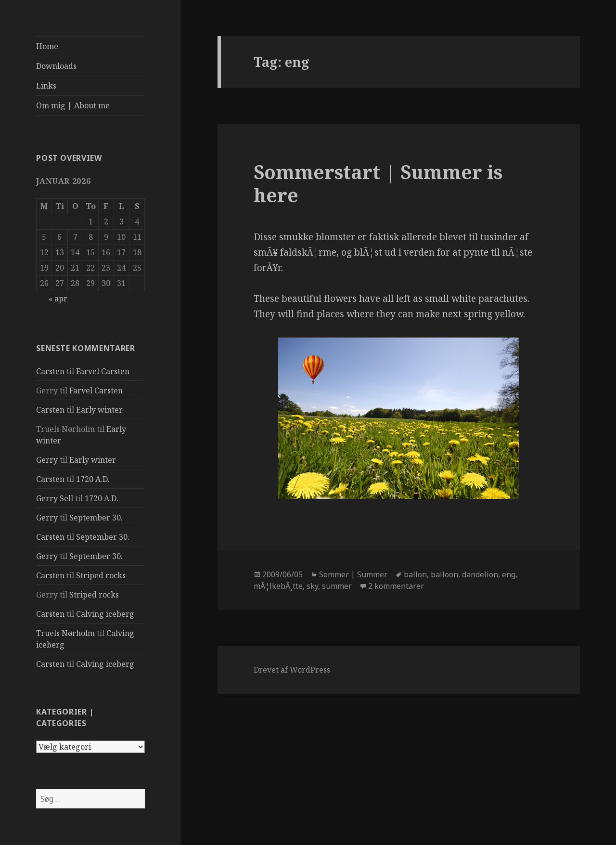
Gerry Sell (55, 498)
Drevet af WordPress (292, 670)
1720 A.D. (93, 479)
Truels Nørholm (65, 633)
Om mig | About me (73, 105)
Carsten (50, 371)
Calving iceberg (105, 614)
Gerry (47, 460)
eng (509, 574)
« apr (58, 299)
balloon (444, 574)
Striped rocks (101, 575)
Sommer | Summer (353, 574)
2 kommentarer (396, 586)
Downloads (56, 66)
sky (312, 586)
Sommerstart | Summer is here (378, 183)
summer (337, 586)
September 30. (96, 518)
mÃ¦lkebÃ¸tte (278, 586)
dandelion (480, 574)
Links (46, 86)
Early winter (99, 410)
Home (47, 46)
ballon (415, 574)
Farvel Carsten (103, 371)
